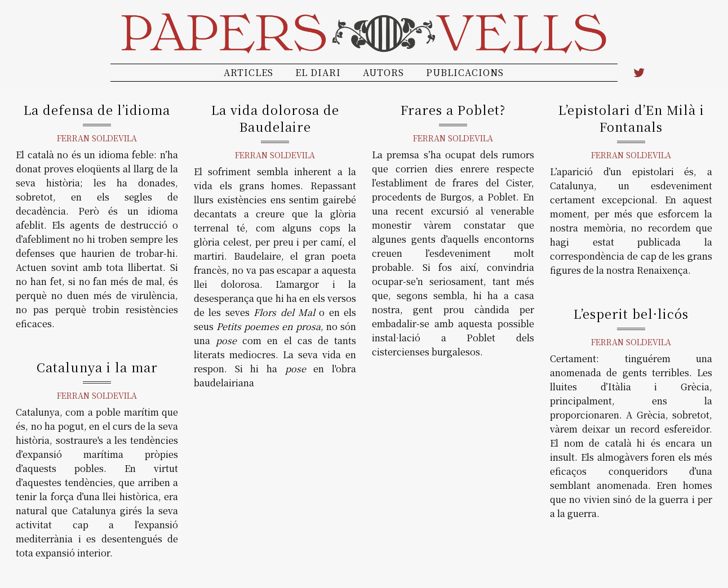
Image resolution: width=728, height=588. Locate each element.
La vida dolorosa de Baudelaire (275, 118)
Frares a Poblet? (453, 110)
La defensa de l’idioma (97, 110)
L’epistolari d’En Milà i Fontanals (631, 118)
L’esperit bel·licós (631, 313)
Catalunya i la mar (97, 367)
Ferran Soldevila (97, 138)
